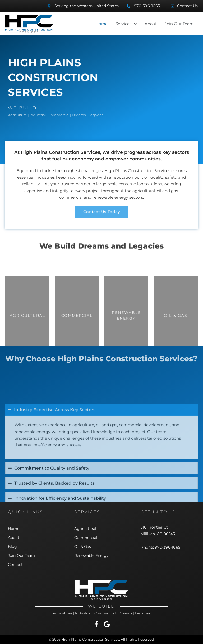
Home (101, 24)
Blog (12, 546)
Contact (15, 564)
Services (126, 24)
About (151, 24)
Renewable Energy (91, 555)
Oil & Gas (83, 546)
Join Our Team (179, 24)
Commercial (86, 538)
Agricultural (85, 529)
